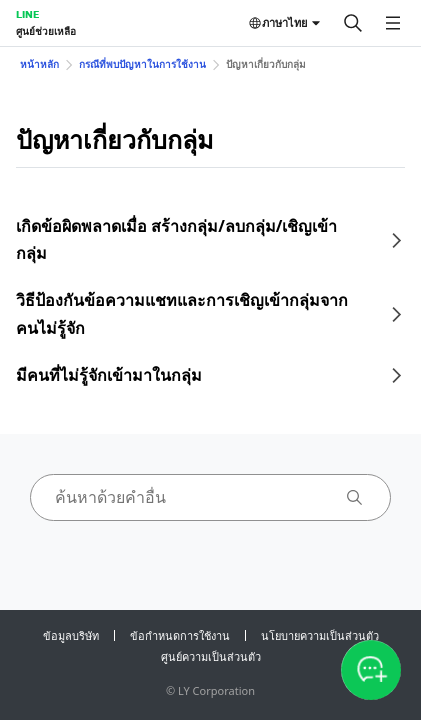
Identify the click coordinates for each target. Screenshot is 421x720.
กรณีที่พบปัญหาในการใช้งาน (142, 64)
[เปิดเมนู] (393, 23)
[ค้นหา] (353, 23)
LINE (27, 14)
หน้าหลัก (39, 64)
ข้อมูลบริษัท (71, 635)
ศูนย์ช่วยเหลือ (46, 31)
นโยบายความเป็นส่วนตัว (320, 635)
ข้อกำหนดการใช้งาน (180, 635)
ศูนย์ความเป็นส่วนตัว (211, 656)
